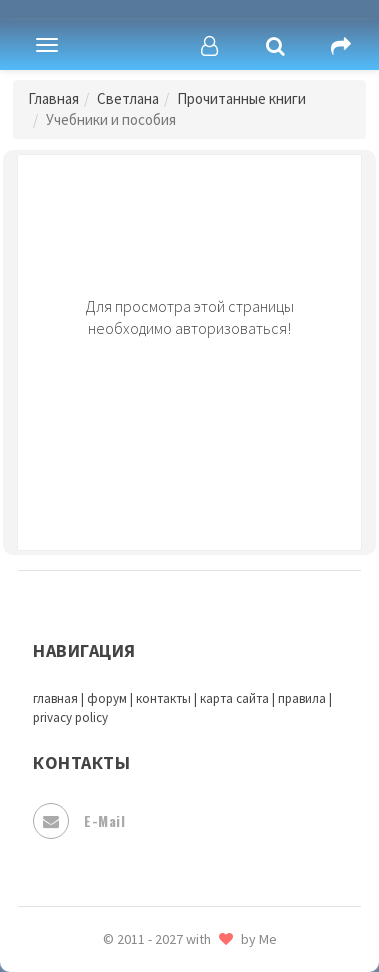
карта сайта (234, 698)
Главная (53, 98)
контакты (163, 698)
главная (55, 698)
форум (107, 698)
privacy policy (70, 717)
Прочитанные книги (241, 98)
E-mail (79, 821)
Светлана (128, 98)
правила (302, 698)
